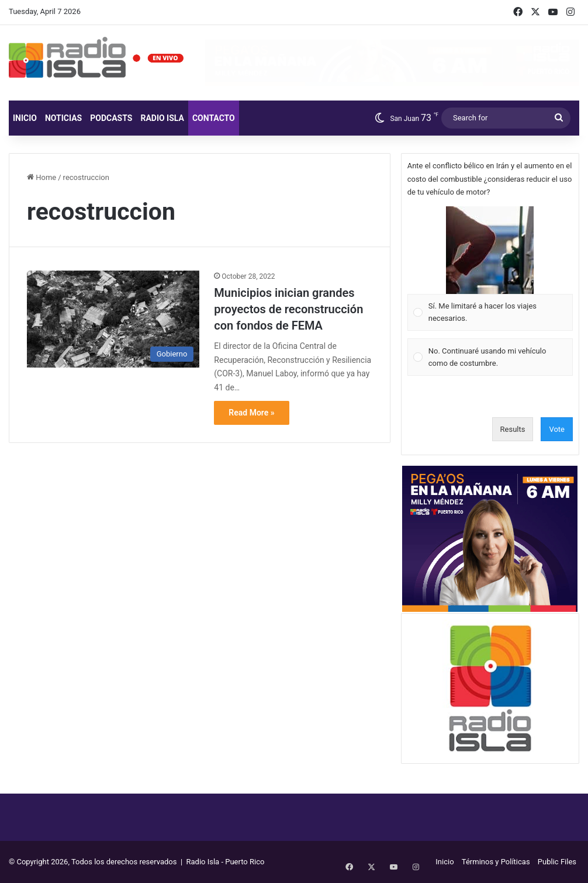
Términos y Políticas (496, 862)
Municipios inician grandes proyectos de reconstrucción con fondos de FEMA (288, 309)
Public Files (557, 862)
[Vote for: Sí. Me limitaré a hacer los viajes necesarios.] (490, 269)
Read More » (251, 413)
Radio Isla (162, 118)
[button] (490, 250)
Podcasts (111, 118)
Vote (557, 429)
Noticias (63, 118)
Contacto (214, 118)
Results (513, 429)
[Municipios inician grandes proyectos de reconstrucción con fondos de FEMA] (113, 319)
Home (41, 177)
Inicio (25, 118)
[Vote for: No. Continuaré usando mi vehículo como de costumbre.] (490, 357)
